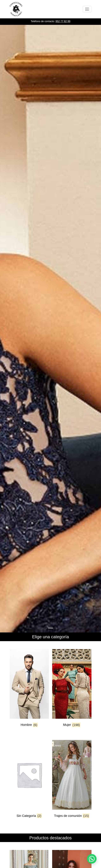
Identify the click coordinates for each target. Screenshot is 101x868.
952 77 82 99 (63, 21)
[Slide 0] (51, 628)
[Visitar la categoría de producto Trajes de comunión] (72, 782)
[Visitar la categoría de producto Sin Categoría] (29, 782)
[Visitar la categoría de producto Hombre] (29, 691)
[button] (92, 859)
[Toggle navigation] (87, 9)
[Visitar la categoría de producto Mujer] (72, 691)
